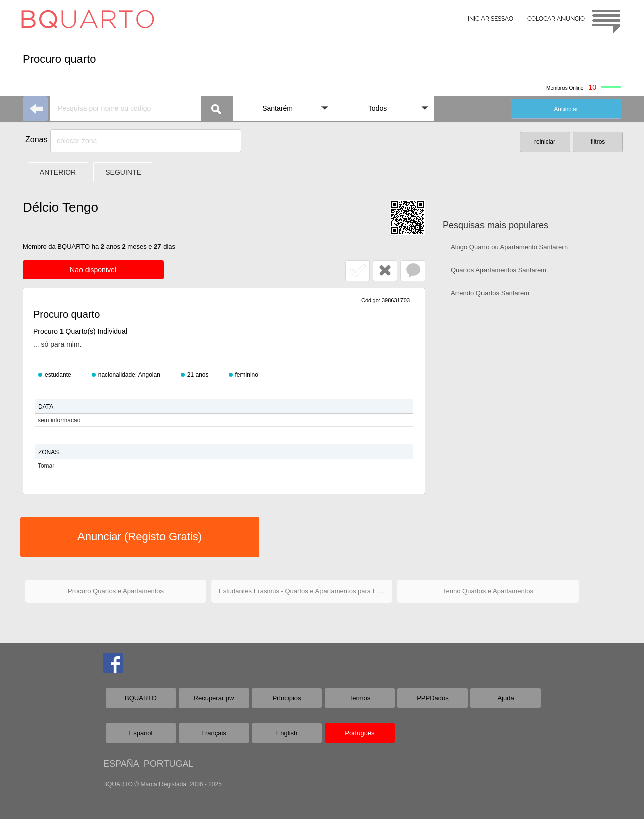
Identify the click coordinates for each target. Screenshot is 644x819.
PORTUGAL (169, 764)
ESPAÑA (121, 764)
